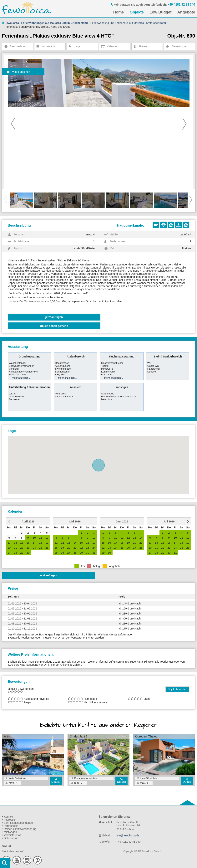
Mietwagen (10, 832)
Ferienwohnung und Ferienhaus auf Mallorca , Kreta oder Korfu (128, 23)
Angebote (186, 12)
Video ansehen (18, 72)
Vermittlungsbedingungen (19, 823)
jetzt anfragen (54, 317)
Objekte (137, 12)
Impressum (10, 820)
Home (119, 12)
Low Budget (160, 12)
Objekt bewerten (177, 689)
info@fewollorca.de (128, 835)
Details (56, 782)
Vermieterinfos (12, 835)
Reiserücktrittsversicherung (20, 829)
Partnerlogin (11, 826)
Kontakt (8, 817)
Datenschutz (11, 838)
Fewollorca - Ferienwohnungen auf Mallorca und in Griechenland (46, 23)
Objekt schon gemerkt (54, 326)
